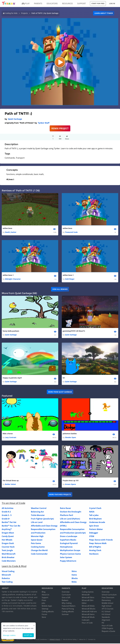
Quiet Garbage (15, 119)
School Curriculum (109, 595)
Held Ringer (70, 279)
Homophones (66, 547)
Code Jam (86, 620)
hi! (64, 378)
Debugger (94, 533)
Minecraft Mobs (88, 606)
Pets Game (36, 544)
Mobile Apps (47, 606)
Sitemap (45, 609)
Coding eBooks (48, 612)
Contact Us (92, 640)
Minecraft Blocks (89, 609)
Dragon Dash (8, 544)
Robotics (6, 579)
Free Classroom (108, 598)
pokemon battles (70, 434)
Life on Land (37, 523)
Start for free (98, 3)
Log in (112, 3)
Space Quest (37, 540)
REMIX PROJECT (60, 128)
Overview (66, 592)
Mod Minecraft (9, 554)
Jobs (43, 604)
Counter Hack (8, 547)
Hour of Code (87, 623)
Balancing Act (37, 512)
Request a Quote (108, 632)
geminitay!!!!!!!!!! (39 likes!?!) (74, 331)
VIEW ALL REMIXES (60, 289)
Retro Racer (65, 509)
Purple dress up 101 (71, 481)
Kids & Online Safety (70, 640)
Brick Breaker (8, 558)
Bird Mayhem (95, 519)
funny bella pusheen (11, 331)
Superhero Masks (68, 540)
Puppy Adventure (68, 561)
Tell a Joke (94, 516)
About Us (45, 595)
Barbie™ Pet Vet (9, 523)
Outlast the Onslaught (71, 512)
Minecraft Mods (88, 618)
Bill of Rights (95, 547)
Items (74, 575)
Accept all (28, 635)
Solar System (66, 558)
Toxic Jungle (7, 551)
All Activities (8, 509)
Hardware (94, 554)
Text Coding (7, 582)
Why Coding (67, 604)
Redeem (65, 601)
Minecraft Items (88, 615)
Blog (44, 592)
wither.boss (7, 228)
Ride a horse (8, 434)
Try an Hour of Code (13, 504)
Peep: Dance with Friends (101, 540)
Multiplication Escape (70, 551)
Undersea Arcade (97, 523)
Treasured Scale (71, 232)
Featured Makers (69, 606)
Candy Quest (8, 537)
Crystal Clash (95, 509)
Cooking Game (38, 547)
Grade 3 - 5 (7, 516)
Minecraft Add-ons (89, 612)
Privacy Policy (55, 640)
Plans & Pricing (68, 609)
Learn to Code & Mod (14, 567)
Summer (65, 615)
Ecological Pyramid (69, 544)
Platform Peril (67, 516)
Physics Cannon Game (70, 554)
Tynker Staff (44, 123)
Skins (74, 572)
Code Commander (39, 554)
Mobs (74, 582)
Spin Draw (94, 526)
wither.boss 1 (8, 275)
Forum (44, 615)
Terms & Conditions (40, 640)
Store (44, 618)
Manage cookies (9, 635)
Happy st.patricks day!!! (12, 378)
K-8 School (106, 615)
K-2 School (106, 612)
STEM (92, 537)
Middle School (107, 604)
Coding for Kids (11, 13)
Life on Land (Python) (70, 519)
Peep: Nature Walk (98, 544)
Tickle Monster (38, 516)
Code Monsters (9, 561)
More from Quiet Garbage (60, 392)
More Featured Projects (60, 495)
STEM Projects (107, 629)
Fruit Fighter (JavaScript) (42, 519)
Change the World (39, 551)
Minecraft (6, 575)
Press (44, 601)
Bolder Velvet (10, 485)
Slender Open (70, 438)
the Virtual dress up (11, 481)
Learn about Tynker (104, 13)
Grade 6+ (6, 519)
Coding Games (88, 592)
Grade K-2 (6, 512)
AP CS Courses (108, 609)
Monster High (37, 537)
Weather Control (39, 509)
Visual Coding (8, 572)
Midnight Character (13, 279)
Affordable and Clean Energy (44, 526)
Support (45, 598)
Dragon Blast (8, 533)
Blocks (75, 579)
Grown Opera (70, 485)
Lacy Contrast (11, 438)
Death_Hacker (11, 232)
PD (103, 623)
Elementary (106, 601)
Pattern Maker (96, 530)
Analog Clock (95, 551)
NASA (92, 512)
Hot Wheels (7, 540)
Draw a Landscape (69, 537)
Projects (24, 13)
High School (107, 606)
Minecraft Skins (88, 598)
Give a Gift (66, 598)
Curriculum (66, 595)
